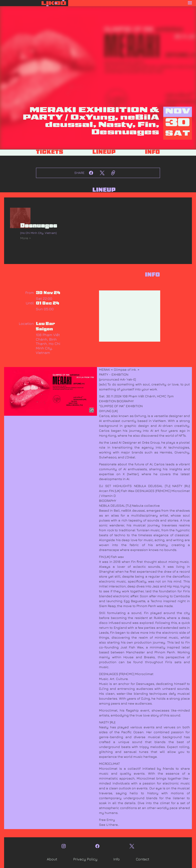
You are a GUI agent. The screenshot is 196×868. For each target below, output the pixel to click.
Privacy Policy (85, 859)
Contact (142, 859)
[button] (132, 3)
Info (117, 859)
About (52, 859)
